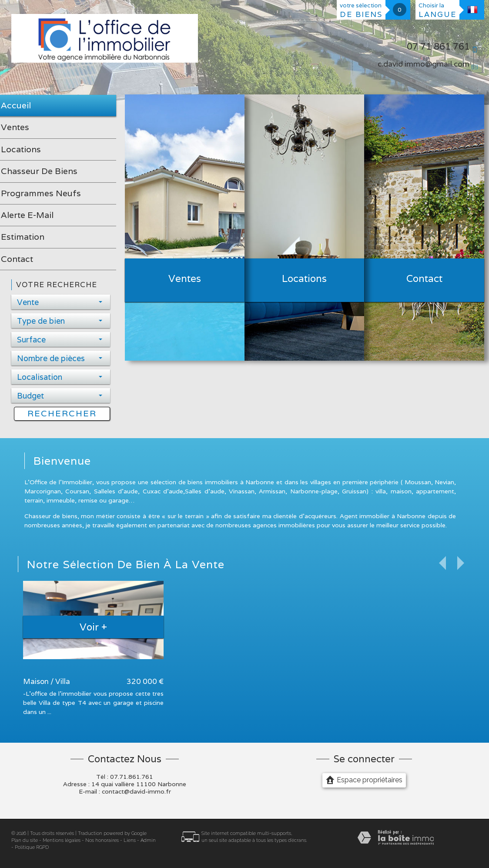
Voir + (93, 627)
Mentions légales (62, 840)
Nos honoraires (102, 840)
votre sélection (361, 10)
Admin (148, 840)
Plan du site (25, 840)
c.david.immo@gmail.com (424, 64)
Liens (130, 840)
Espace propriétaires (364, 780)
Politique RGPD (32, 847)
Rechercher (62, 413)
